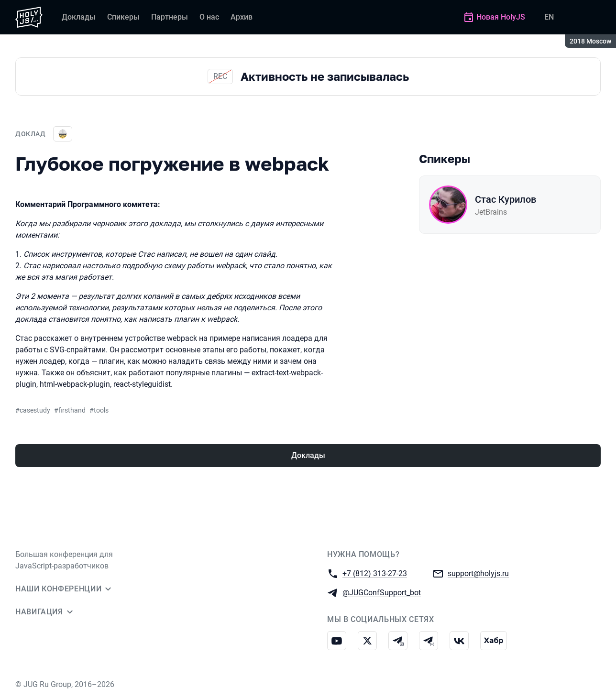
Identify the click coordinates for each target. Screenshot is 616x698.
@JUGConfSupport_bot (382, 592)
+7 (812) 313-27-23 (375, 573)
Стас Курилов (506, 199)
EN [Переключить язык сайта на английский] (549, 17)
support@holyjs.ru (478, 573)
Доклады (308, 455)
